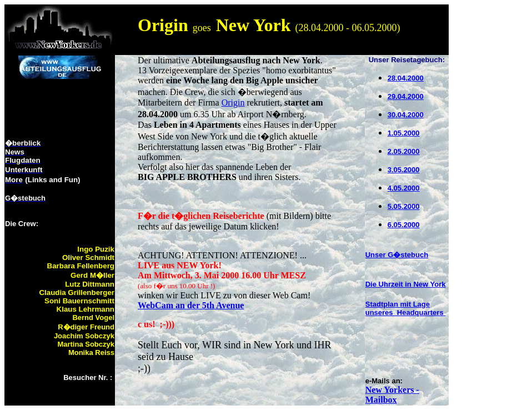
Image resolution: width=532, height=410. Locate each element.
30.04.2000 (406, 115)
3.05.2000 (404, 170)
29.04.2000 (406, 96)
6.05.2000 (404, 225)
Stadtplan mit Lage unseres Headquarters (405, 308)
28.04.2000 (406, 78)
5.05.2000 (404, 206)
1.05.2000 (404, 133)
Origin (233, 102)
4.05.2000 (404, 188)
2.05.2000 (404, 151)
